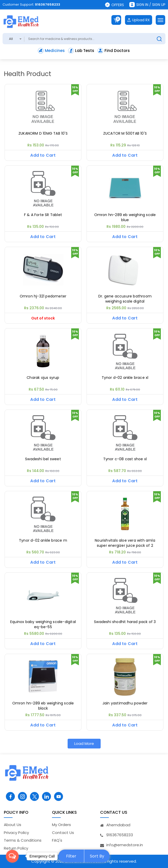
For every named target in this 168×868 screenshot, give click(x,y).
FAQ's (57, 840)
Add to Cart (43, 155)
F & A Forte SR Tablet (43, 215)
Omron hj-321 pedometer (43, 296)
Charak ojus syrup (43, 378)
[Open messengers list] (12, 856)
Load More (84, 743)
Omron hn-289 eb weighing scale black (43, 706)
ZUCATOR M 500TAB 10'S (125, 133)
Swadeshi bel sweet (43, 459)
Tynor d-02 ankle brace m (43, 540)
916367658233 (48, 4)
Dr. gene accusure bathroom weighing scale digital (125, 299)
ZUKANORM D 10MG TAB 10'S (43, 133)
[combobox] (13, 39)
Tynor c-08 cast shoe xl (125, 459)
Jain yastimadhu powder (125, 703)
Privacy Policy (16, 833)
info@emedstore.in (125, 845)
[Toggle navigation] (160, 20)
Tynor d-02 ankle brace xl (125, 378)
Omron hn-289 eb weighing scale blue (125, 217)
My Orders (61, 825)
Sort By (97, 856)
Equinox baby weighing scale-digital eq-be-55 (43, 624)
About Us (13, 825)
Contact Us (63, 833)
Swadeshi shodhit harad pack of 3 (125, 622)
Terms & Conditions (23, 840)
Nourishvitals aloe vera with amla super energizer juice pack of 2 (125, 543)
